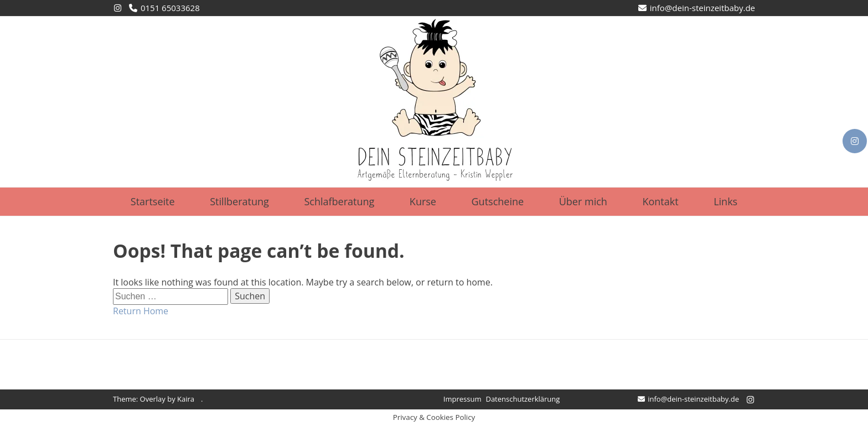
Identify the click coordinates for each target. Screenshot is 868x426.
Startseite (153, 201)
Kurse (423, 201)
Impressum (463, 399)
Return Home (141, 311)
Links (725, 201)
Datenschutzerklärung (523, 399)
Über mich (583, 201)
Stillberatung (239, 201)
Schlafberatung (339, 201)
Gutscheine (498, 201)
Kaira (186, 399)
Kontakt (660, 201)
